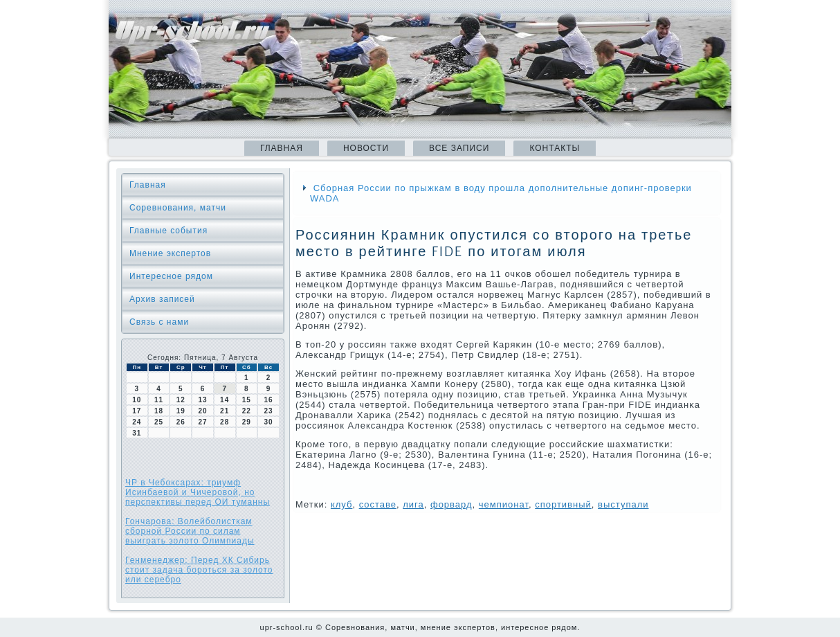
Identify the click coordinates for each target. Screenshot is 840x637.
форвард (451, 504)
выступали (623, 504)
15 (247, 400)
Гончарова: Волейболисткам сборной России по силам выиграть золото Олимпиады (190, 531)
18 (159, 411)
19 (181, 411)
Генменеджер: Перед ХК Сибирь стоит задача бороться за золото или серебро (199, 570)
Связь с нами (159, 322)
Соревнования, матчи (178, 208)
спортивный (563, 504)
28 (225, 422)
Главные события (168, 231)
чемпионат (504, 504)
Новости (366, 148)
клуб (342, 504)
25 (159, 422)
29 (247, 422)
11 (159, 400)
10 (137, 400)
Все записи (459, 148)
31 (137, 433)
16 (269, 400)
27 (202, 422)
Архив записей (162, 299)
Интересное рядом (171, 276)
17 (137, 411)
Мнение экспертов (170, 253)
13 (202, 400)
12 (181, 400)
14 (225, 400)
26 (181, 422)
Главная (282, 148)
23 (269, 411)
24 (137, 422)
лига (413, 504)
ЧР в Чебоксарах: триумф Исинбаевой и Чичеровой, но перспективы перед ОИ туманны (198, 492)
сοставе (378, 504)
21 (225, 411)
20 (202, 411)
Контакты (555, 148)
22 (247, 411)
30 (269, 422)
